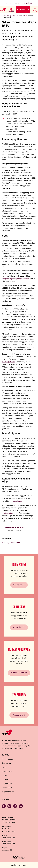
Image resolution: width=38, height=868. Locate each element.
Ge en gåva (18, 627)
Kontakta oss (7, 763)
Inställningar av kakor (19, 865)
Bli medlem (18, 585)
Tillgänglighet (7, 783)
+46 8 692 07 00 (8, 838)
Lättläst (4, 775)
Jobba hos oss (7, 759)
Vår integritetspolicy (10, 542)
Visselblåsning (7, 771)
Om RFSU (5, 755)
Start (5, 16)
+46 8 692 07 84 (8, 844)
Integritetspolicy (8, 792)
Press (4, 767)
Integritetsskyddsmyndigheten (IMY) (16, 279)
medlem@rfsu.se (8, 362)
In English (5, 779)
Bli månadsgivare (18, 673)
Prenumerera (18, 715)
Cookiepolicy (7, 788)
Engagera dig (22, 9)
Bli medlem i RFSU (21, 16)
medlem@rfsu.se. (16, 501)
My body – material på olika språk (18, 3)
